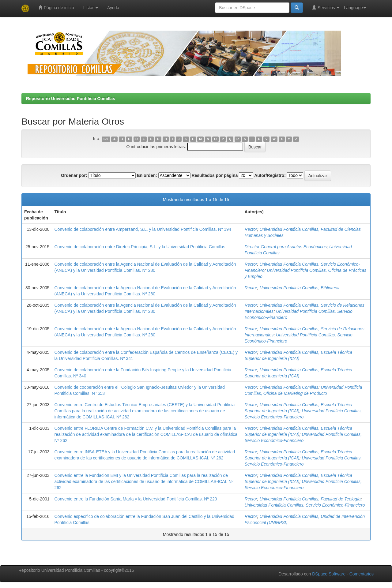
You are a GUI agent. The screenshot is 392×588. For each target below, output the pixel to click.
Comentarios (362, 574)
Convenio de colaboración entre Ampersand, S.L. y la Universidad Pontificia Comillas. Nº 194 (143, 229)
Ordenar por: (74, 175)
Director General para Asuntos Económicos (286, 247)
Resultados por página (215, 175)
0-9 (106, 139)
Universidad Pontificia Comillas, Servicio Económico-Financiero (305, 505)
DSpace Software (329, 574)
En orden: (147, 175)
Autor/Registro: (270, 175)
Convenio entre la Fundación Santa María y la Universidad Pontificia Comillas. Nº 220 (136, 499)
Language (355, 8)
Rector (251, 229)
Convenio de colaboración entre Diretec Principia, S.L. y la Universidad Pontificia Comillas (140, 247)
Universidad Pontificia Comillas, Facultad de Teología (310, 499)
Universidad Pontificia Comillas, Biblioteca (299, 288)
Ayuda (113, 8)
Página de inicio (56, 7)
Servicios (326, 7)
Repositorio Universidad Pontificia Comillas (71, 99)
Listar (91, 8)
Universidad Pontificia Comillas (289, 387)
